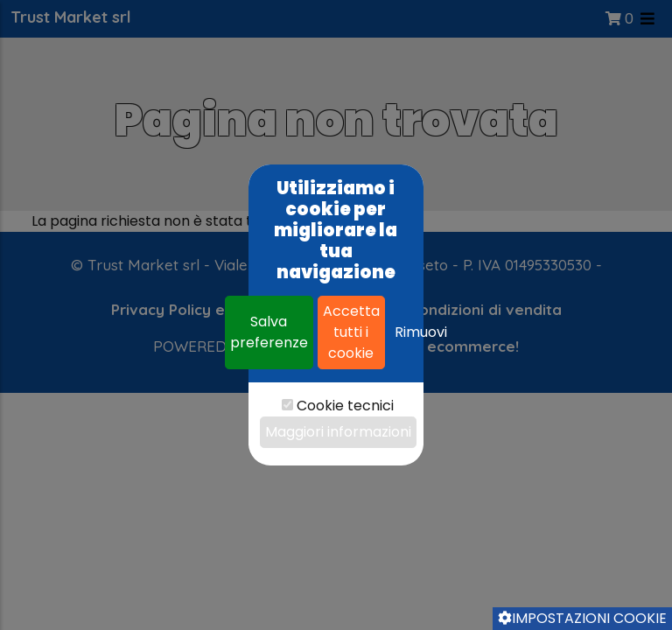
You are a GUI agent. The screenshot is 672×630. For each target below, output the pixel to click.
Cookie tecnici (345, 406)
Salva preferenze (269, 332)
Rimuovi (421, 332)
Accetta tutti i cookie (351, 332)
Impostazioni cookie (582, 618)
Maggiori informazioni (338, 432)
